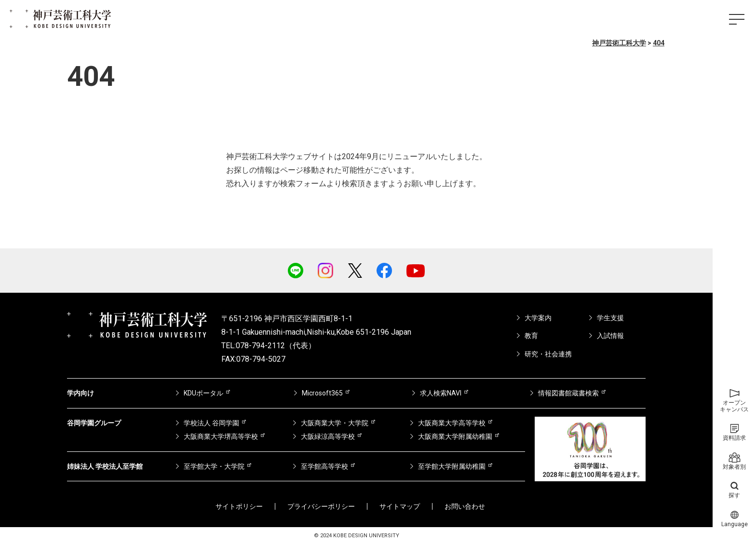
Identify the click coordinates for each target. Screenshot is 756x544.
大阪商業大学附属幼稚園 (455, 436)
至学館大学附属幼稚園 (452, 466)
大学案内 (538, 318)
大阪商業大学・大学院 (335, 423)
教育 (531, 336)
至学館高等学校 (324, 466)
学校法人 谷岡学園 (211, 423)
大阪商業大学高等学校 (452, 423)
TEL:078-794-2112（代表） (269, 346)
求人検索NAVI (441, 393)
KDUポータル (203, 393)
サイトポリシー (239, 506)
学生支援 (610, 318)
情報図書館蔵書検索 (568, 393)
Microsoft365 (322, 393)
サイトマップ (400, 506)
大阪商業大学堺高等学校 (221, 436)
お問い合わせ (465, 506)
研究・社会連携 (548, 354)
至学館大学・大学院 (214, 466)
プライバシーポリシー (321, 506)
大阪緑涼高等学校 (328, 436)
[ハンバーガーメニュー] (737, 19)
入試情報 (610, 336)
